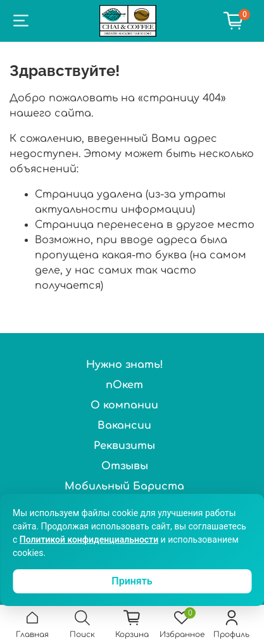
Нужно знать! (125, 365)
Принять (132, 581)
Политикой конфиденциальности (89, 540)
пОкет (124, 385)
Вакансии (124, 426)
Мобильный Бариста (124, 486)
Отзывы (125, 466)
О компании (124, 405)
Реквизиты (124, 446)
